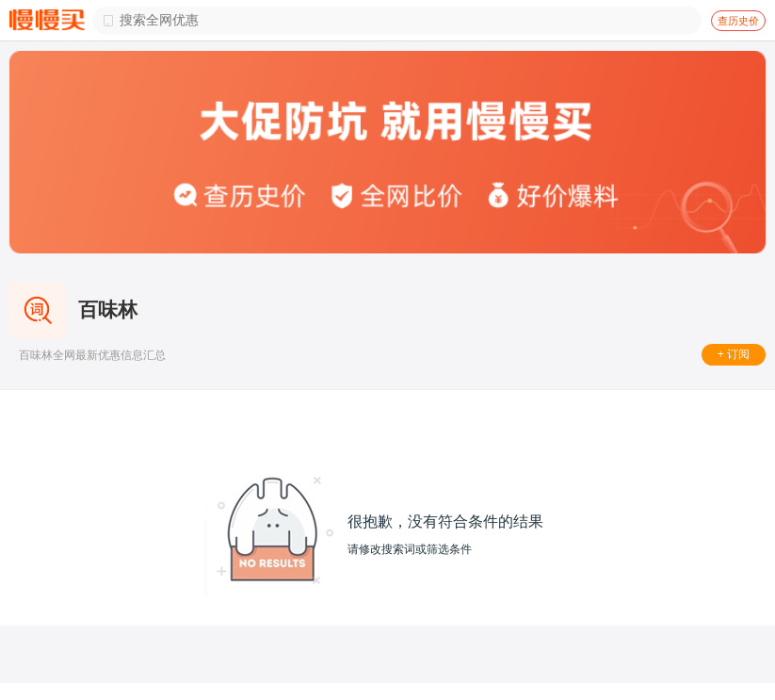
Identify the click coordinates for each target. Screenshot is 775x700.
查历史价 (738, 21)
